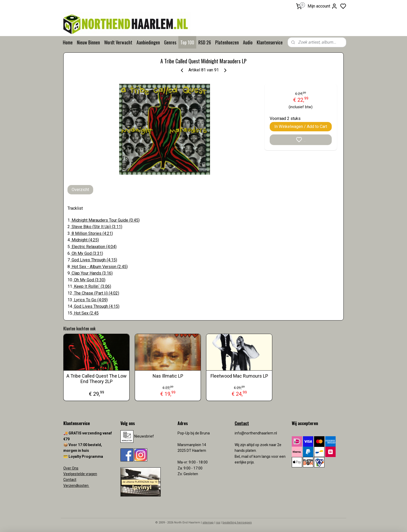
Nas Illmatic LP (168, 376)
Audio (248, 42)
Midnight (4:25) (85, 240)
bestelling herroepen (237, 523)
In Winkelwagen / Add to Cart (301, 127)
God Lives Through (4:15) (94, 260)
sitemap (208, 523)
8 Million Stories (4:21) (92, 233)
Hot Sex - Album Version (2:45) (99, 267)
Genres (170, 42)
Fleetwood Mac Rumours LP (239, 376)
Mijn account (323, 6)
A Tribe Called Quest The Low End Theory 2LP (97, 379)
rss (218, 523)
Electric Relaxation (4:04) (94, 247)
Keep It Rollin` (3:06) (92, 286)
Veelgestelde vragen (80, 474)
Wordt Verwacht (118, 42)
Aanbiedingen (148, 42)
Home (68, 42)
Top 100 (187, 42)
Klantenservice (270, 42)
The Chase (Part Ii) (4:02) (96, 293)
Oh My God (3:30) (89, 280)
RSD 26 (205, 42)
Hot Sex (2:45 (86, 313)
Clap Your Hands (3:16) (92, 273)
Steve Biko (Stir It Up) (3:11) (96, 227)
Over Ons (71, 468)
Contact (70, 480)
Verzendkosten (76, 486)
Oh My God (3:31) (87, 253)
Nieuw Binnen (88, 42)
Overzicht (80, 190)
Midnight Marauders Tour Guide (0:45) (105, 220)
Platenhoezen (227, 42)
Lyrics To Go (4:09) (90, 300)
